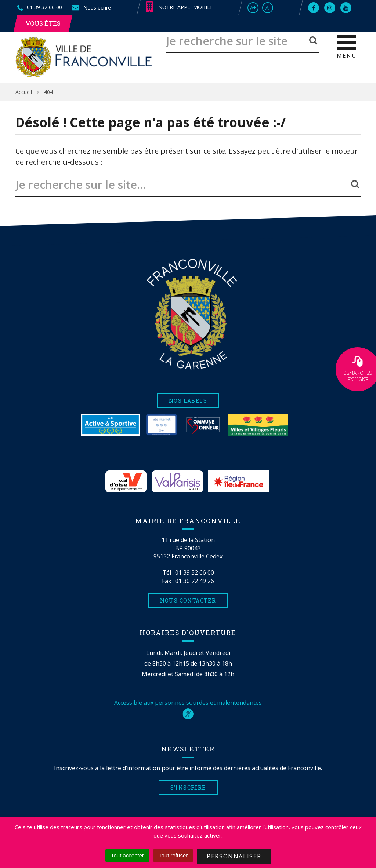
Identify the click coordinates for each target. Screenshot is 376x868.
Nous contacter (188, 600)
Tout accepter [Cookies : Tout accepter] (127, 855)
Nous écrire (91, 8)
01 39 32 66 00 (195, 572)
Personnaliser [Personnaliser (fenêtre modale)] (234, 856)
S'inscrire (188, 788)
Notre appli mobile (179, 7)
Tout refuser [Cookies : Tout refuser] (173, 855)
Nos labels (188, 401)
